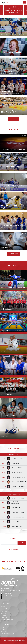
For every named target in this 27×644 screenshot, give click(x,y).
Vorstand (3, 606)
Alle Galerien (14, 254)
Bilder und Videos (5, 612)
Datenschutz (4, 631)
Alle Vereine (13, 550)
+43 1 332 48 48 (6, 594)
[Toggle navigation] (24, 2)
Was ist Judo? (4, 617)
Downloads (3, 614)
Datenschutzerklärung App (7, 633)
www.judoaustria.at (7, 598)
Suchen (22, 543)
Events (3, 610)
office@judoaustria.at (7, 596)
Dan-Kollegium (4, 608)
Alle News (13, 119)
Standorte (3, 616)
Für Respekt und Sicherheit (7, 619)
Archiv (2, 628)
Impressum (4, 629)
